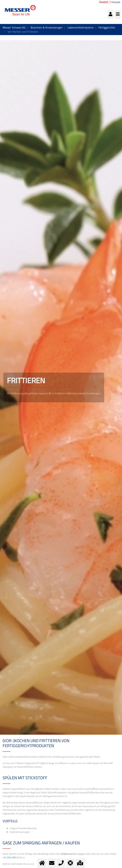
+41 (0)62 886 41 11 (12, 858)
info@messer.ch (68, 854)
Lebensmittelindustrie (80, 27)
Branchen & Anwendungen (47, 27)
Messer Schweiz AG (14, 27)
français (116, 2)
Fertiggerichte (107, 27)
